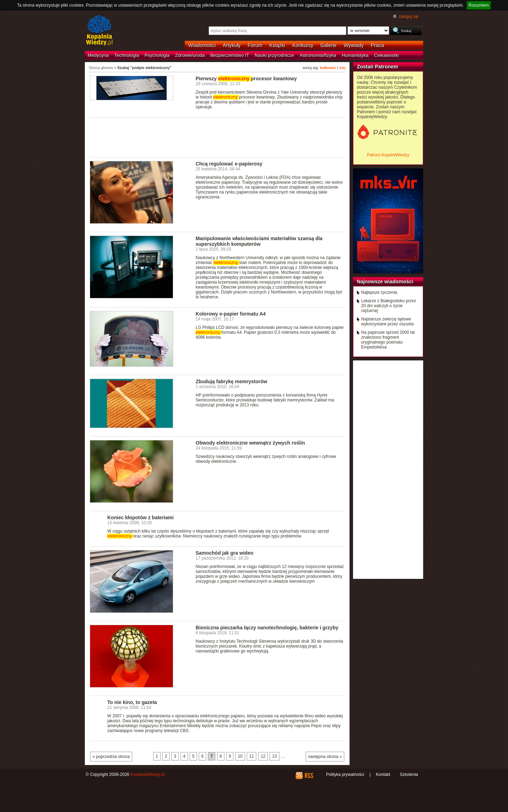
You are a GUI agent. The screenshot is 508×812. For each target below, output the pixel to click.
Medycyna (98, 55)
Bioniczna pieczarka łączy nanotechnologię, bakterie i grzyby (267, 628)
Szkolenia (409, 774)
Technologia (127, 55)
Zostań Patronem (378, 67)
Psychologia (157, 55)
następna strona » (325, 757)
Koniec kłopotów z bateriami (140, 517)
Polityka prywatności (345, 774)
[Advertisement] (217, 137)
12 (263, 756)
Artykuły (232, 45)
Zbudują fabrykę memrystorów (231, 381)
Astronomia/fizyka (318, 55)
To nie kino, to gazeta (132, 702)
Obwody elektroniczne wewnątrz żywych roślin (250, 443)
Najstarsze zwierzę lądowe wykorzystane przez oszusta (387, 322)
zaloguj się (408, 16)
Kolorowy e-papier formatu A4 (231, 314)
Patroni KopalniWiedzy (388, 155)
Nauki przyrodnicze (275, 55)
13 (274, 756)
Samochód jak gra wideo (225, 553)
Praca (378, 45)
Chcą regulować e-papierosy (229, 164)
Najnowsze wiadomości (385, 282)
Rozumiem (479, 5)
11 (252, 756)
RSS (309, 776)
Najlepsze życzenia (379, 292)
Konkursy (303, 45)
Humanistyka (355, 55)
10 (240, 756)
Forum (255, 45)
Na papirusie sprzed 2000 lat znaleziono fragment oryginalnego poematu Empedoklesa (388, 340)
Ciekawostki (386, 55)
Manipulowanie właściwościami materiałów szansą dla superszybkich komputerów (259, 241)
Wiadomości (202, 45)
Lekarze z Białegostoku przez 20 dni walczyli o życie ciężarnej (389, 306)
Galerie (328, 45)
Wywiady (354, 45)
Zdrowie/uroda (190, 55)
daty (343, 68)
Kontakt (383, 774)
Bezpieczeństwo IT (230, 55)
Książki (277, 45)
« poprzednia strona (111, 757)
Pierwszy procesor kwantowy (246, 79)
